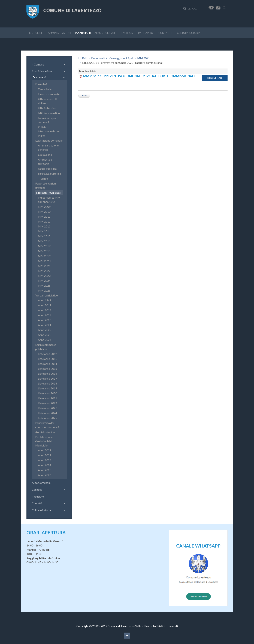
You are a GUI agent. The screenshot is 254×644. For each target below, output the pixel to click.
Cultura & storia (189, 33)
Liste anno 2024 (47, 413)
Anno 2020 (45, 320)
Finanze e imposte (49, 94)
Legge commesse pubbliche (46, 347)
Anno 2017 (45, 305)
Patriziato (146, 33)
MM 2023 (44, 276)
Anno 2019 (45, 315)
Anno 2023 (45, 335)
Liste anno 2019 (47, 388)
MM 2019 (44, 256)
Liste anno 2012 (47, 354)
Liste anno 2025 (47, 418)
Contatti (165, 33)
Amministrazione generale (48, 147)
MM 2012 (44, 221)
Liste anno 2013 (47, 359)
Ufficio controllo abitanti (48, 101)
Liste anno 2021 (47, 398)
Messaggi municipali (121, 58)
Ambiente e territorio (45, 162)
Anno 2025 (45, 470)
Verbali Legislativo (47, 295)
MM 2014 (44, 231)
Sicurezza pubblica (49, 173)
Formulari (41, 84)
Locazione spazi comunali (48, 120)
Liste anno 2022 (47, 403)
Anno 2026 (45, 475)
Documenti (83, 33)
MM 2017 (44, 246)
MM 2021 (143, 58)
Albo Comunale (105, 33)
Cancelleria (45, 89)
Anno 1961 (45, 300)
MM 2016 (44, 241)
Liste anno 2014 (47, 364)
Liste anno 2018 (47, 383)
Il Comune (36, 33)
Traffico (43, 178)
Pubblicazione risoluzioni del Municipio (44, 441)
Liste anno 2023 (47, 408)
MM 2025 (44, 285)
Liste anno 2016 (47, 373)
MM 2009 (44, 207)
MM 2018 (44, 251)
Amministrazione (60, 33)
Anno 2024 (45, 340)
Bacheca (127, 33)
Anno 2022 (45, 330)
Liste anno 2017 (47, 378)
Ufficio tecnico (47, 108)
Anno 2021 (45, 325)
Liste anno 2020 (47, 393)
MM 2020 (44, 261)
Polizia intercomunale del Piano (49, 131)
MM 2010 (44, 212)
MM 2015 (44, 236)
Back (84, 96)
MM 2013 (44, 226)
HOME (83, 58)
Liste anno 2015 (47, 369)
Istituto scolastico (49, 113)
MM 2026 (44, 290)
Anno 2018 (45, 310)
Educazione (45, 154)
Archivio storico (45, 432)
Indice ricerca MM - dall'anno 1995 (50, 200)
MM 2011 (44, 216)
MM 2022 (44, 271)
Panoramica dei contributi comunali (47, 425)
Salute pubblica (47, 169)
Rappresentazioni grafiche (46, 185)
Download (215, 78)
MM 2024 (44, 281)
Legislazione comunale (49, 140)
